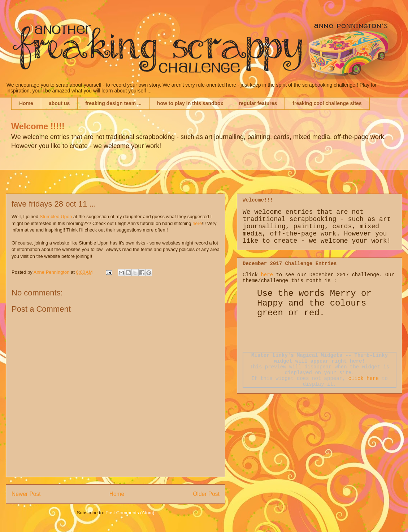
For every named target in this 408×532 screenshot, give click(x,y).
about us (59, 103)
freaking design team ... (113, 103)
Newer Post (26, 494)
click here (364, 379)
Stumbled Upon (56, 217)
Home (26, 103)
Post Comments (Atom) (130, 513)
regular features (258, 103)
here (197, 223)
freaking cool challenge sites (327, 103)
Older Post (206, 494)
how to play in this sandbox (190, 103)
